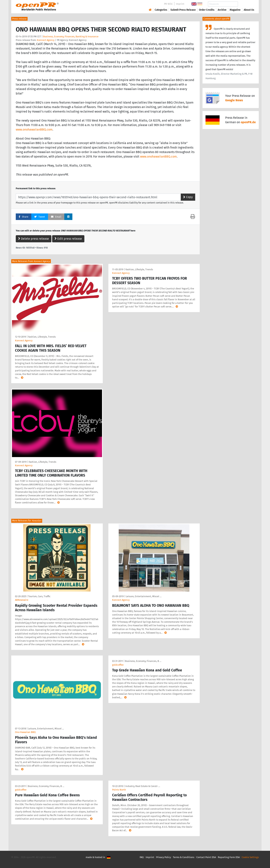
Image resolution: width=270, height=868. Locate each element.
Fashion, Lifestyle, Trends (42, 337)
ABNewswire (22, 600)
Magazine (235, 10)
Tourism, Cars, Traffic (39, 596)
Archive (222, 10)
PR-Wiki (168, 4)
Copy (188, 197)
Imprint (180, 4)
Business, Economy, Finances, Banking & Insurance (71, 36)
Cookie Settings (250, 857)
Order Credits (207, 10)
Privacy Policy (163, 857)
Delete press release (34, 239)
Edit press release (68, 239)
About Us (249, 10)
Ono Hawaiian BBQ (25, 732)
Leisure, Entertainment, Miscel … (144, 596)
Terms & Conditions (184, 857)
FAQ (142, 857)
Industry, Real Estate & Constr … (143, 786)
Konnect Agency (46, 40)
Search (246, 4)
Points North (119, 790)
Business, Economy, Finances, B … (143, 661)
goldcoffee (118, 665)
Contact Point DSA (206, 857)
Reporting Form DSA (229, 857)
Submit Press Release (183, 10)
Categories (161, 10)
